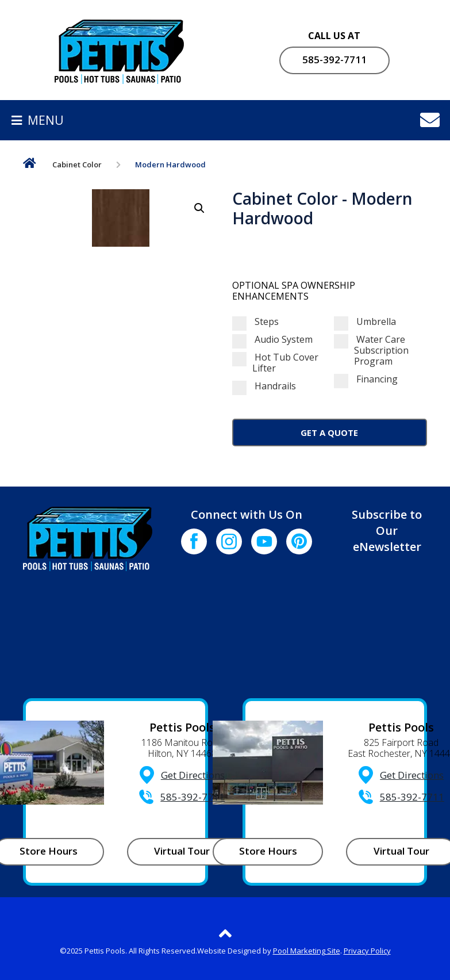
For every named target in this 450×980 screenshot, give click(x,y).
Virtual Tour (182, 851)
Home (30, 165)
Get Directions (193, 775)
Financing (366, 379)
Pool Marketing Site (307, 951)
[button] (199, 208)
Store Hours (268, 851)
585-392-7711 (334, 60)
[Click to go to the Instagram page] (229, 541)
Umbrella (365, 322)
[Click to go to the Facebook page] (194, 541)
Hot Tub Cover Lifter (275, 363)
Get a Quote (329, 432)
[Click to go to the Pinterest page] (299, 541)
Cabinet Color (77, 164)
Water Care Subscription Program (371, 351)
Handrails (264, 386)
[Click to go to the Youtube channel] (264, 541)
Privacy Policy (367, 951)
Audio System (272, 340)
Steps (255, 322)
